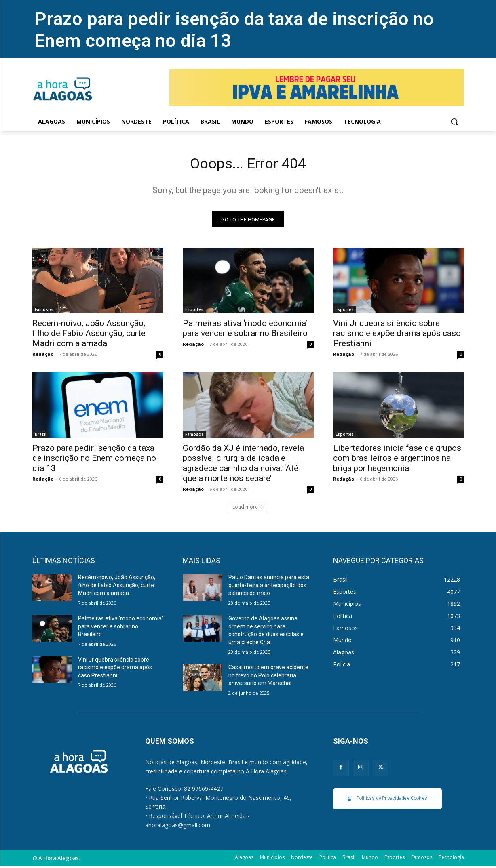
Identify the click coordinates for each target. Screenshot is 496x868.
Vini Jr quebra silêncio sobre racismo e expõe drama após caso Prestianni (397, 336)
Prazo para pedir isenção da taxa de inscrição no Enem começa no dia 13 (94, 460)
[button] (454, 122)
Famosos (44, 312)
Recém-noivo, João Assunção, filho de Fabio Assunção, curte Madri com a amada (89, 336)
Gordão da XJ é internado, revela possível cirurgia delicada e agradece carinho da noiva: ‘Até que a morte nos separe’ (243, 466)
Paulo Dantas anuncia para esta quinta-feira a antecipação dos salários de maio (269, 587)
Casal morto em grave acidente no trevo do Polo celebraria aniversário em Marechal (268, 678)
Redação (43, 356)
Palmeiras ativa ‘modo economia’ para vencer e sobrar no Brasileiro (245, 331)
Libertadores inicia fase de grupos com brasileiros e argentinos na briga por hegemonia (397, 460)
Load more (248, 509)
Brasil (41, 437)
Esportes (194, 312)
